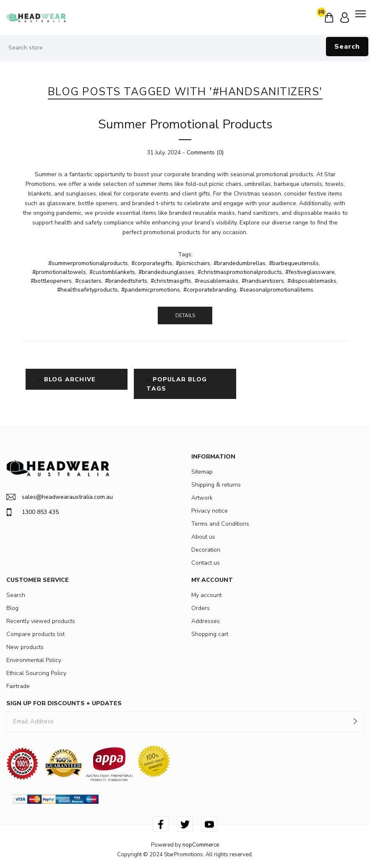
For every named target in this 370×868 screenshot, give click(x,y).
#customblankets (112, 272)
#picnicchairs (193, 263)
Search (347, 47)
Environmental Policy (34, 660)
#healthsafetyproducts (87, 290)
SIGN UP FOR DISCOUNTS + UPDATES (64, 703)
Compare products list (35, 634)
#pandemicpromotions (151, 290)
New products (25, 647)
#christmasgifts (171, 281)
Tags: (185, 254)
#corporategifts (152, 263)
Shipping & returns (216, 485)
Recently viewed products (41, 621)
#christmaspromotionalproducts (240, 272)
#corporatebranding (210, 290)
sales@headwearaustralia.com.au (60, 497)
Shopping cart (210, 634)
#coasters (88, 281)
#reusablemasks (216, 281)
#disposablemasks (312, 281)
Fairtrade (18, 686)
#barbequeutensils (294, 263)
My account (206, 595)
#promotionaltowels (59, 272)
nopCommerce (201, 845)
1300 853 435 (33, 512)
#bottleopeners (51, 281)
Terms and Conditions (220, 524)
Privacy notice (210, 511)
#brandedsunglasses (166, 272)
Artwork (202, 498)
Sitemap (202, 472)
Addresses (206, 621)
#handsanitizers (263, 281)
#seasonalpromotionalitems (276, 290)
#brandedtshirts (126, 281)
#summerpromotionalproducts (88, 263)
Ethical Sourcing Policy (36, 673)
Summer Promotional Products (185, 124)
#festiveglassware (310, 272)
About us (203, 537)
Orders (201, 608)
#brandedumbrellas (240, 263)
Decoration (206, 550)
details (185, 315)
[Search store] (185, 48)
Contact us (206, 563)
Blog (12, 608)
